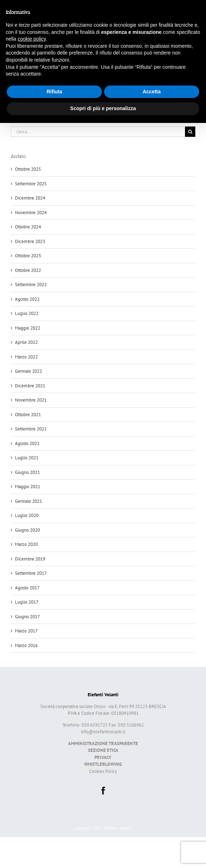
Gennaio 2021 (29, 501)
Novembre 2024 (31, 213)
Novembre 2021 (31, 400)
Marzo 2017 (26, 631)
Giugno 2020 (27, 530)
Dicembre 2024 (30, 198)
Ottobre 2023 (28, 256)
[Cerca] (190, 132)
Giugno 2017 (27, 617)
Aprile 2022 (26, 342)
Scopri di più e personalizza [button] (103, 108)
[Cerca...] (98, 132)
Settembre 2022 (31, 285)
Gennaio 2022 (29, 371)
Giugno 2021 (27, 472)
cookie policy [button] (32, 39)
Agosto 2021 (27, 443)
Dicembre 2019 (30, 559)
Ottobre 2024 (28, 227)
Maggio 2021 (28, 487)
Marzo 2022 (26, 357)
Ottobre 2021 (28, 415)
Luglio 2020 (27, 515)
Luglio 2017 (27, 602)
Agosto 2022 (27, 299)
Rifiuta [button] (55, 92)
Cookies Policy (103, 771)
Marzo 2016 (26, 645)
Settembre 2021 (31, 429)
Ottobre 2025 (28, 169)
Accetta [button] (152, 92)
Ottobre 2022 (28, 270)
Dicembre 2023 (30, 241)
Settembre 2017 (31, 573)
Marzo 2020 (26, 544)
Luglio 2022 (27, 313)
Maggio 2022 (28, 328)
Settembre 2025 (31, 184)
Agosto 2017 (27, 588)
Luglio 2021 (27, 458)
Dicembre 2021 (30, 386)
